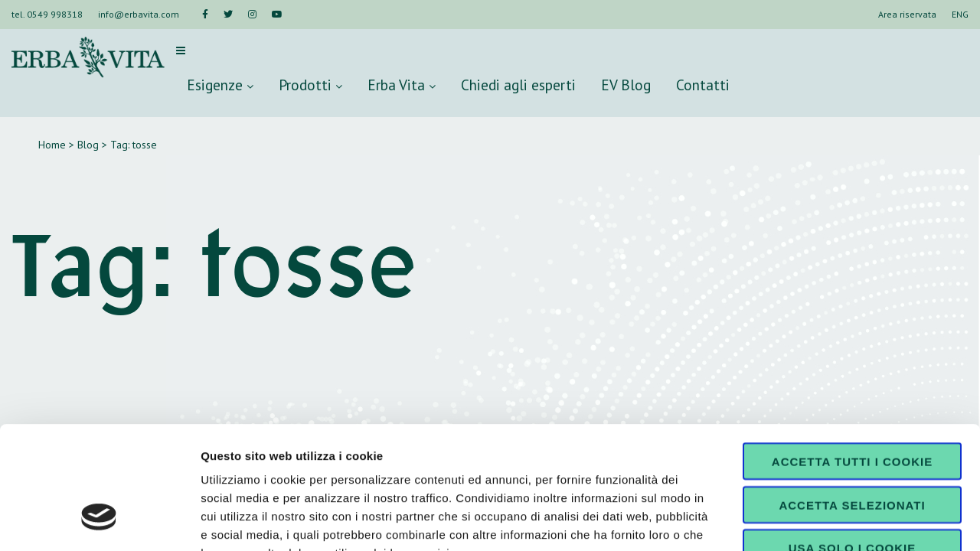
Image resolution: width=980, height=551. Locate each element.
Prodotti (310, 85)
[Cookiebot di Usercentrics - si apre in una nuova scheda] (99, 521)
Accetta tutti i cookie (852, 356)
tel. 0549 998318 (47, 14)
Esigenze (220, 85)
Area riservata (907, 14)
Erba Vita (402, 85)
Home (52, 145)
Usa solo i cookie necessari (852, 448)
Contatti (703, 85)
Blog (88, 145)
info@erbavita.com (139, 14)
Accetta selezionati (852, 400)
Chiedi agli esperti (518, 85)
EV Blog (626, 85)
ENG (960, 14)
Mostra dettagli (805, 521)
